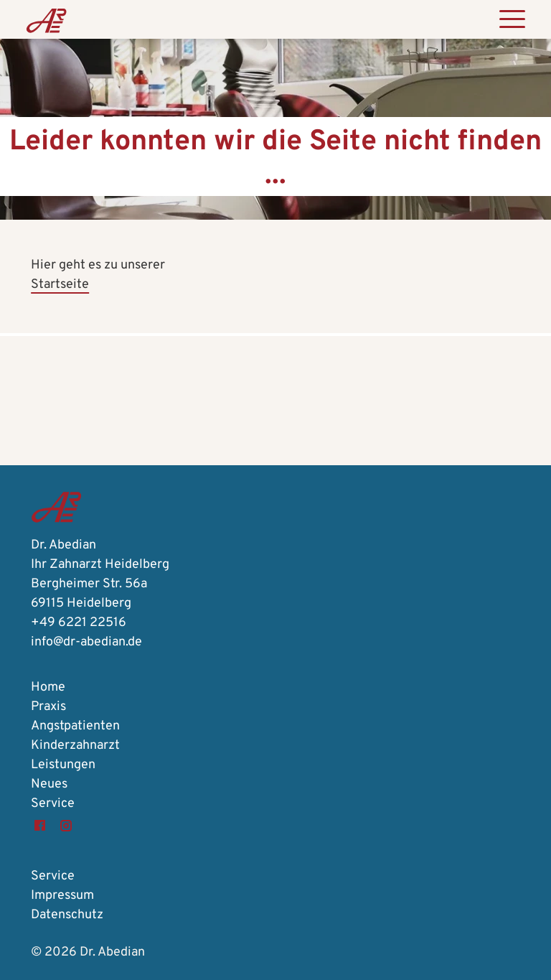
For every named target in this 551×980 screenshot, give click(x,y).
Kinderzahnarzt (75, 746)
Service (53, 804)
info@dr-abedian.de (86, 642)
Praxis (48, 707)
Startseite (60, 285)
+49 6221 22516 (79, 623)
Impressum (62, 896)
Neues (49, 784)
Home (48, 687)
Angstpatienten (75, 726)
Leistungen (63, 765)
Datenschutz (67, 915)
